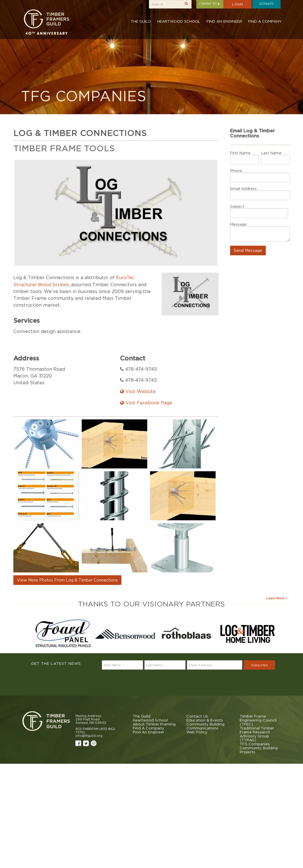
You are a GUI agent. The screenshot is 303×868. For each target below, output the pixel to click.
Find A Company (265, 21)
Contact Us (197, 716)
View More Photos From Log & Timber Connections (67, 580)
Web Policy (197, 732)
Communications (202, 728)
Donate (266, 4)
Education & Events (205, 720)
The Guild (141, 21)
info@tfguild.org (89, 736)
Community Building (205, 724)
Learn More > (277, 598)
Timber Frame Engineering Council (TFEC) (258, 720)
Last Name (271, 153)
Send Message (248, 250)
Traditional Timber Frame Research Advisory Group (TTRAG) (257, 734)
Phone (236, 171)
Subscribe (259, 665)
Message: (239, 224)
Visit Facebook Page (146, 403)
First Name (240, 153)
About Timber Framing (154, 724)
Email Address (243, 188)
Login (237, 4)
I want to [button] (210, 4)
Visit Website (138, 391)
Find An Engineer (224, 21)
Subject (237, 206)
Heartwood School (179, 21)
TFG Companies (255, 744)
